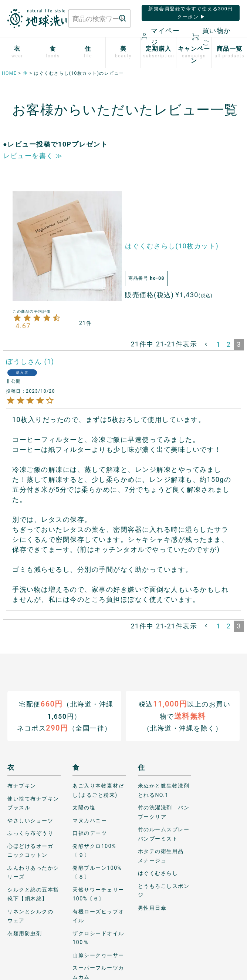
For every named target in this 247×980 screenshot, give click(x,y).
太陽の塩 (84, 808)
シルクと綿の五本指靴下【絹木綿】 (33, 894)
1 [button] (219, 344)
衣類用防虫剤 (25, 933)
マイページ (161, 36)
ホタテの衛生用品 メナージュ (164, 856)
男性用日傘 (152, 907)
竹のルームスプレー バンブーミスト (165, 834)
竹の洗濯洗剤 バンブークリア (164, 812)
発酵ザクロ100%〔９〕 (94, 850)
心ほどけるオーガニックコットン (30, 850)
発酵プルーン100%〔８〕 (97, 872)
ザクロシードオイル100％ (98, 938)
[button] (207, 344)
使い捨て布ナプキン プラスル (34, 803)
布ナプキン (22, 786)
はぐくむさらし (158, 873)
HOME (9, 73)
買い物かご (212, 36)
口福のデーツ (90, 833)
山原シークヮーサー (98, 955)
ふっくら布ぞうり (30, 833)
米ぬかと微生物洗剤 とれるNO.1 (165, 790)
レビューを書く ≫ (33, 156)
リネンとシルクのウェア (30, 916)
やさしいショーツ (30, 820)
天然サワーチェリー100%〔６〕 (98, 894)
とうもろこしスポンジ (164, 890)
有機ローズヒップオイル (98, 916)
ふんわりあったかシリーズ (33, 872)
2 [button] (229, 344)
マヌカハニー (90, 820)
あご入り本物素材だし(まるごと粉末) (98, 790)
